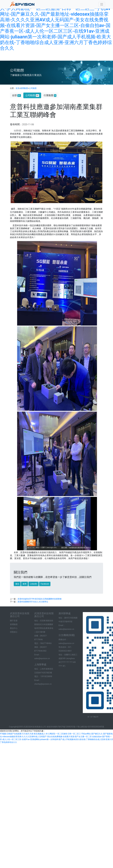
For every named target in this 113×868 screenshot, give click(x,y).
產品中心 (14, 628)
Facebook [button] (45, 584)
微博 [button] (25, 584)
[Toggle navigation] (102, 4)
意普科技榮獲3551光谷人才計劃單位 (33, 602)
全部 (16, 95)
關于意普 (14, 621)
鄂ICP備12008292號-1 (68, 727)
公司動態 (33, 88)
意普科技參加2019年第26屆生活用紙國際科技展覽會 (40, 599)
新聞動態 (24, 88)
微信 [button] (17, 584)
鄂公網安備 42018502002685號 (91, 727)
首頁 (18, 88)
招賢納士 (14, 632)
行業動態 (50, 95)
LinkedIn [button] (34, 584)
